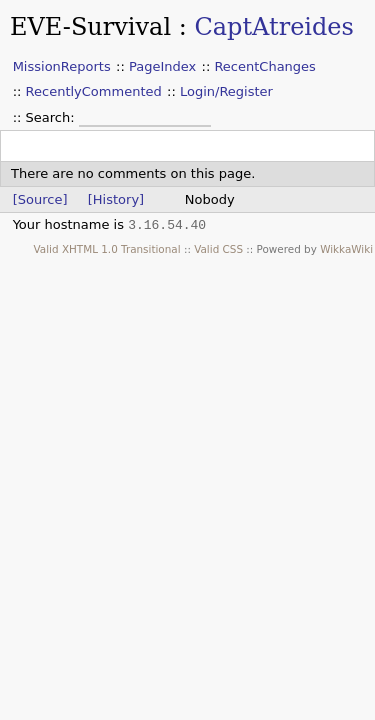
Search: (52, 117)
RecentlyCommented (94, 91)
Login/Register (226, 91)
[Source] (40, 199)
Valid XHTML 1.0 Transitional (107, 249)
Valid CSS (218, 249)
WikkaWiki (346, 249)
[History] (116, 199)
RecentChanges (264, 66)
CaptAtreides (273, 27)
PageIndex (162, 66)
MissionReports (62, 66)
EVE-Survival (90, 27)
